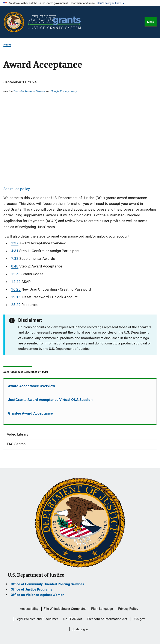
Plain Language (102, 609)
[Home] (54, 22)
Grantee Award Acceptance (30, 413)
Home (7, 45)
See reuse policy (17, 189)
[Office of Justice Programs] (14, 22)
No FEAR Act (73, 619)
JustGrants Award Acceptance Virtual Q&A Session (50, 400)
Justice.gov (80, 629)
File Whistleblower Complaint (65, 609)
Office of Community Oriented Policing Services (47, 584)
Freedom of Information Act (107, 619)
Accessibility (29, 609)
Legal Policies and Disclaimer (37, 619)
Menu (151, 22)
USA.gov (139, 619)
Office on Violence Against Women (38, 595)
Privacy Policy (128, 609)
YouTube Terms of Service (29, 91)
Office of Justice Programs (32, 589)
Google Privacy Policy (64, 91)
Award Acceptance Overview (32, 386)
